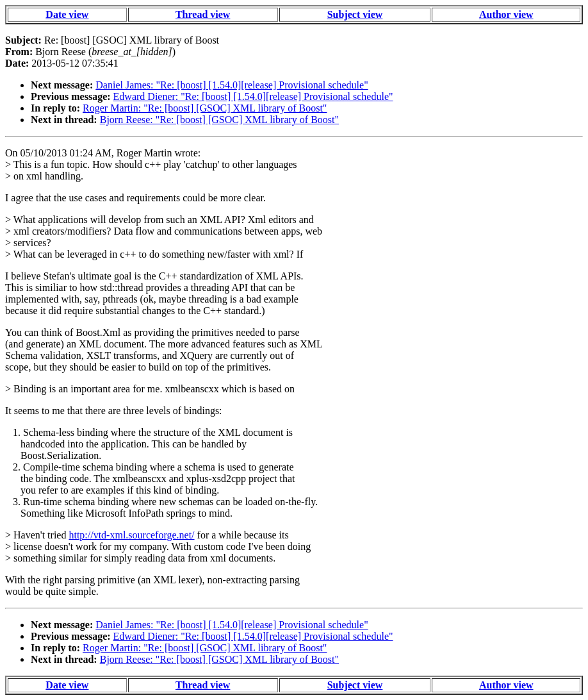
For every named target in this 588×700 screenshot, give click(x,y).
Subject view (355, 14)
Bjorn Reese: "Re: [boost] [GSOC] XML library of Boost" (219, 120)
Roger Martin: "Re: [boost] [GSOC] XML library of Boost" (205, 108)
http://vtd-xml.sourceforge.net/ (131, 535)
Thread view (203, 14)
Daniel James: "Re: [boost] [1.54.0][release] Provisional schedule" (232, 85)
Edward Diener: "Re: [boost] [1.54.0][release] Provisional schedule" (253, 96)
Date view (67, 14)
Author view (506, 14)
